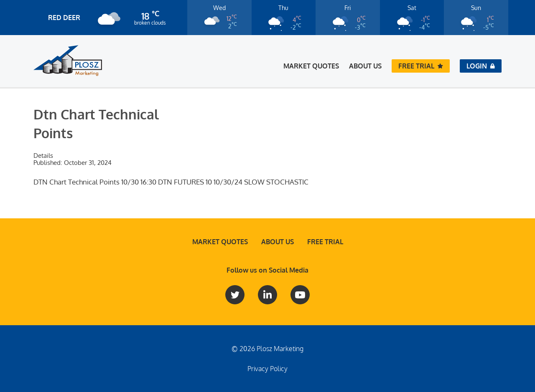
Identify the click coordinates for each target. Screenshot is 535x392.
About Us (365, 66)
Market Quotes (311, 66)
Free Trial (325, 242)
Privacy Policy (267, 369)
